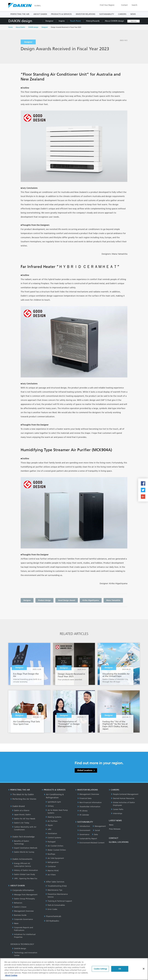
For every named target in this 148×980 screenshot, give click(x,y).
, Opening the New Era (25, 879)
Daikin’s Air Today (21, 823)
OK (120, 969)
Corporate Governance (23, 919)
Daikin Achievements (21, 859)
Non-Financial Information (90, 802)
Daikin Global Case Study (24, 874)
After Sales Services (54, 882)
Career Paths (117, 809)
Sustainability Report (87, 839)
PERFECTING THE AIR (20, 14)
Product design (44, 600)
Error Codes (51, 909)
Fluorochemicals (53, 916)
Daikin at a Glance (21, 810)
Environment (84, 830)
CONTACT (114, 838)
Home (10, 27)
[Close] (144, 969)
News (15, 923)
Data (95, 834)
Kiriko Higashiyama (91, 600)
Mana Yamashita (113, 600)
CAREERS (122, 14)
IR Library (83, 811)
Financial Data (84, 798)
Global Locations (86, 770)
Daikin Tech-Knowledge (23, 837)
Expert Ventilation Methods (25, 848)
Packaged (51, 842)
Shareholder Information (89, 807)
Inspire (62, 21)
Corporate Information (22, 890)
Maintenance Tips (54, 890)
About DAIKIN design (114, 21)
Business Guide (19, 915)
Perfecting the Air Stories (23, 799)
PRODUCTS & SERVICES (61, 14)
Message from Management (25, 895)
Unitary (50, 806)
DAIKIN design (20, 21)
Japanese (134, 21)
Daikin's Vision (19, 907)
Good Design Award (67, 600)
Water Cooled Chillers (56, 850)
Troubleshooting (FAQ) (56, 886)
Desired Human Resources (123, 798)
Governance (83, 834)
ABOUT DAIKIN (40, 14)
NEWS (133, 14)
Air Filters (51, 875)
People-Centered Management (125, 794)
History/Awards (93, 21)
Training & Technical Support (59, 901)
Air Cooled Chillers (54, 846)
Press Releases (115, 829)
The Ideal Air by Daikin (22, 794)
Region (107, 5)
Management (99, 826)
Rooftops (50, 854)
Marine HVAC (52, 871)
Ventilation (51, 833)
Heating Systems (53, 817)
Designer (49, 21)
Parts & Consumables (55, 905)
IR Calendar (83, 815)
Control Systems (53, 838)
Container (51, 866)
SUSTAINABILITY (107, 14)
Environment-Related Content (91, 843)
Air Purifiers (52, 821)
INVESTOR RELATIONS (85, 14)
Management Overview (23, 911)
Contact (124, 5)
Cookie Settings (100, 969)
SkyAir (49, 825)
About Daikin (20, 27)
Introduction (84, 826)
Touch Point (75, 21)
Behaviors (17, 903)
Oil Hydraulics (52, 921)
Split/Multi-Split (53, 802)
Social (96, 830)
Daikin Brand (18, 806)
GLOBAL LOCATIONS (119, 842)
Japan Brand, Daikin (21, 815)
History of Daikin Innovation (25, 870)
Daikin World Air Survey (23, 852)
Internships (117, 813)
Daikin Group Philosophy (24, 899)
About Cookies (11, 976)
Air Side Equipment (55, 858)
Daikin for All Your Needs (24, 819)
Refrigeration (52, 862)
